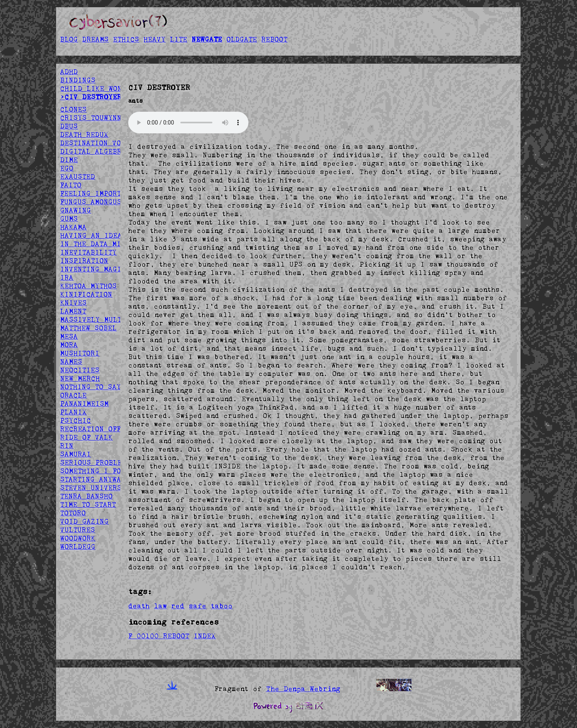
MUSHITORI (80, 353)
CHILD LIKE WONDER (98, 88)
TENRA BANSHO (86, 496)
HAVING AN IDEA (91, 235)
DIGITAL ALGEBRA (93, 151)
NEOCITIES (80, 370)
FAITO (71, 185)
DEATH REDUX (84, 135)
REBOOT (274, 39)
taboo (222, 606)
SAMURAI (76, 454)
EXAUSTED (78, 177)
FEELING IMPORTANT (97, 193)
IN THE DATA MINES (97, 244)
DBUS (69, 126)
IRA (67, 278)
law (160, 606)
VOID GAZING (84, 521)
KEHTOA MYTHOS (88, 286)
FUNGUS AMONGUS (91, 202)
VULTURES (78, 530)
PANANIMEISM (84, 404)
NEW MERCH (80, 378)
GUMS (69, 219)
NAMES (71, 362)
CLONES (73, 109)
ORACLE (73, 395)
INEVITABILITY (88, 252)
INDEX (205, 636)
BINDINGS (78, 80)
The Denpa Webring (303, 689)
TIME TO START (88, 505)
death (139, 606)
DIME (69, 160)
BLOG (69, 39)
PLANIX (73, 412)
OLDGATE (242, 39)
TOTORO (73, 513)
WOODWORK (78, 538)
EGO (67, 168)
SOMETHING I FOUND (97, 471)
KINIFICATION (86, 294)
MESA (69, 336)
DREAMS (95, 39)
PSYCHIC (76, 420)
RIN (67, 446)
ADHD (69, 72)
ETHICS (126, 39)
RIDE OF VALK (86, 437)
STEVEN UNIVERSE (93, 488)
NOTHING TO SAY (91, 387)
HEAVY (154, 39)
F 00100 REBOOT (159, 636)
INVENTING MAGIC (93, 269)
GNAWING (76, 210)
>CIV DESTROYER (91, 97)
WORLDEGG (78, 547)
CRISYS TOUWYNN (91, 118)
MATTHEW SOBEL (88, 328)
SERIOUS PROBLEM (93, 463)
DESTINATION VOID (95, 143)
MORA (69, 345)
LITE (179, 39)
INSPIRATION (84, 261)
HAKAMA (73, 227)
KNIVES (73, 303)
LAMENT (73, 311)
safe (198, 606)
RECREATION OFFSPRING (104, 429)
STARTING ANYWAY (93, 479)
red (178, 606)
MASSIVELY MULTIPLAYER (106, 320)
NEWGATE (207, 39)
